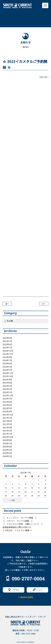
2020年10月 (8, 437)
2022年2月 (7, 411)
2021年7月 (7, 418)
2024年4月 (7, 363)
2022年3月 (7, 408)
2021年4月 (7, 428)
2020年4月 (7, 453)
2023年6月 (7, 383)
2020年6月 (7, 447)
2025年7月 (7, 341)
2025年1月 (7, 348)
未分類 (10, 321)
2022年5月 (7, 405)
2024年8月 (7, 357)
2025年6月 (7, 344)
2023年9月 (7, 380)
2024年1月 (7, 370)
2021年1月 (7, 434)
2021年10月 (8, 415)
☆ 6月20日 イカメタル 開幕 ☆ (17, 530)
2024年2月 (7, 367)
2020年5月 (7, 450)
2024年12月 (8, 351)
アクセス (14, 590)
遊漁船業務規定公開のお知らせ (17, 527)
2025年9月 (7, 338)
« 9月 (12, 500)
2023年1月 (7, 392)
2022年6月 (7, 402)
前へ (7, 304)
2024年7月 (7, 360)
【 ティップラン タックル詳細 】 (20, 518)
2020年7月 (7, 443)
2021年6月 (7, 421)
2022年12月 (8, 396)
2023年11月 (8, 373)
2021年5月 (7, 424)
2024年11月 (8, 354)
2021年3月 (7, 431)
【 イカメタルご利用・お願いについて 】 (23, 524)
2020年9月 (7, 440)
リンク (37, 590)
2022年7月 (7, 399)
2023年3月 (7, 389)
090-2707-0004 (29, 634)
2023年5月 (7, 386)
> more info (26, 597)
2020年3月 (7, 456)
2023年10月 (8, 376)
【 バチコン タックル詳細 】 (18, 521)
